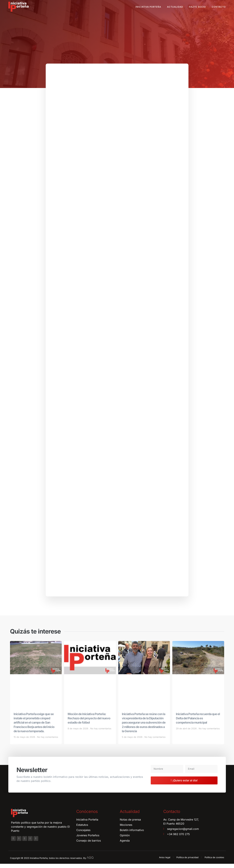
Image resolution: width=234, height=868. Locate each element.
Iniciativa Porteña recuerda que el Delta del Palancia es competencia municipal (198, 722)
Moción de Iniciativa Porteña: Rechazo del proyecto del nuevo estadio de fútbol (89, 722)
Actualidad (175, 7)
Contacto (219, 7)
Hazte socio (197, 7)
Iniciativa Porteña (148, 7)
